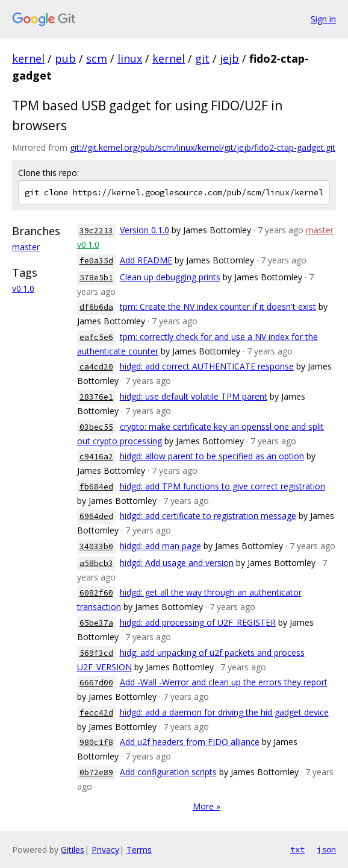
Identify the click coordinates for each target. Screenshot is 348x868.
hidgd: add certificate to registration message (208, 516)
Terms (139, 850)
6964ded (96, 516)
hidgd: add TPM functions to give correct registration (222, 486)
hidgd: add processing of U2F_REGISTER (198, 622)
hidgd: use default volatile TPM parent (194, 396)
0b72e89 (96, 772)
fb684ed (96, 487)
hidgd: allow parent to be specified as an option (212, 456)
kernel (28, 58)
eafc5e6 (96, 337)
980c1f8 (96, 742)
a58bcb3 (96, 563)
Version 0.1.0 (144, 230)
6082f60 (96, 593)
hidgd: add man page (160, 546)
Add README (146, 260)
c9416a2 (96, 457)
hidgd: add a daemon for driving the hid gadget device (224, 712)
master (26, 247)
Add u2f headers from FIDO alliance (190, 742)
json (326, 849)
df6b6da (96, 307)
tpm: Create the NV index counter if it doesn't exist (218, 307)
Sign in (323, 19)
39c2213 (96, 231)
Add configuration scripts (168, 772)
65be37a (96, 623)
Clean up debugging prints (170, 277)
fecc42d (96, 713)
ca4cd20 (96, 367)
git (202, 58)
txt (297, 849)
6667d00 (96, 683)
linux (130, 58)
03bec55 (96, 427)
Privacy (105, 850)
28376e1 (96, 397)
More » (207, 806)
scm (97, 58)
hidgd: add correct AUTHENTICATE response (207, 366)
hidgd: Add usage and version (177, 563)
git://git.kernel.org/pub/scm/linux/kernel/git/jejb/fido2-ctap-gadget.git (203, 147)
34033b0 (96, 546)
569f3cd (96, 653)
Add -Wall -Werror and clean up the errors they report (224, 682)
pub (65, 58)
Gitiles (73, 850)
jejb (229, 58)
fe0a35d (96, 261)
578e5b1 (96, 278)
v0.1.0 (23, 288)
